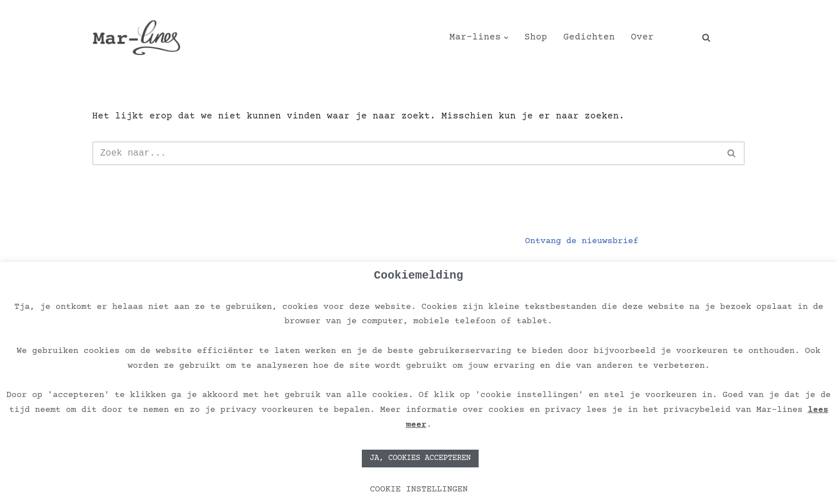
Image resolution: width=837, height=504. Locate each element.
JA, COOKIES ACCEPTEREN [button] (420, 458)
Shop (536, 37)
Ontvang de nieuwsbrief (582, 241)
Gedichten (589, 37)
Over (642, 37)
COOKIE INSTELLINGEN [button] (419, 489)
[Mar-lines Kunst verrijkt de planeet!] (137, 37)
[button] (506, 38)
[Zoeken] (706, 37)
